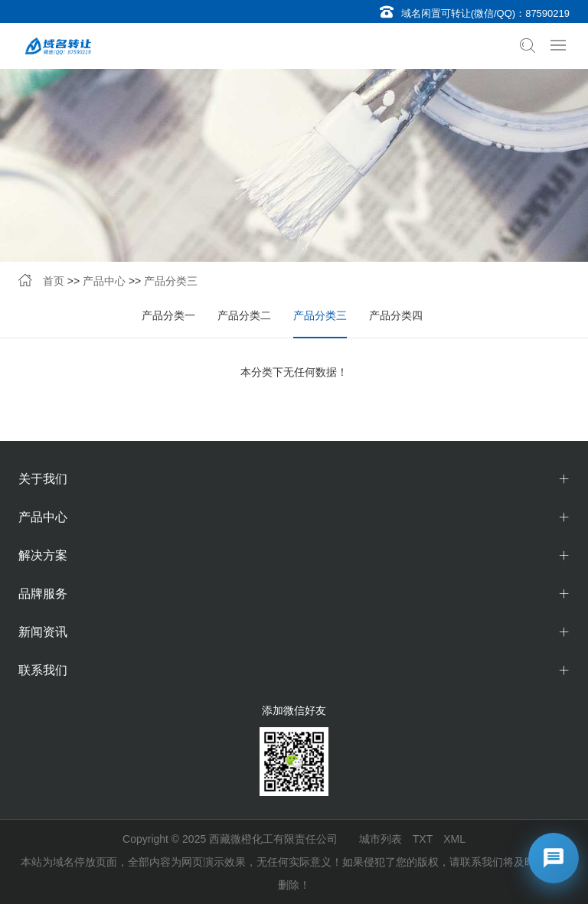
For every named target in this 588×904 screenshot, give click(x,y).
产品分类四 (396, 315)
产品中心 (104, 281)
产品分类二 (244, 315)
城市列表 (381, 839)
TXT (423, 839)
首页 (54, 281)
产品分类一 (168, 315)
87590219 (547, 13)
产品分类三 (171, 281)
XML (454, 839)
